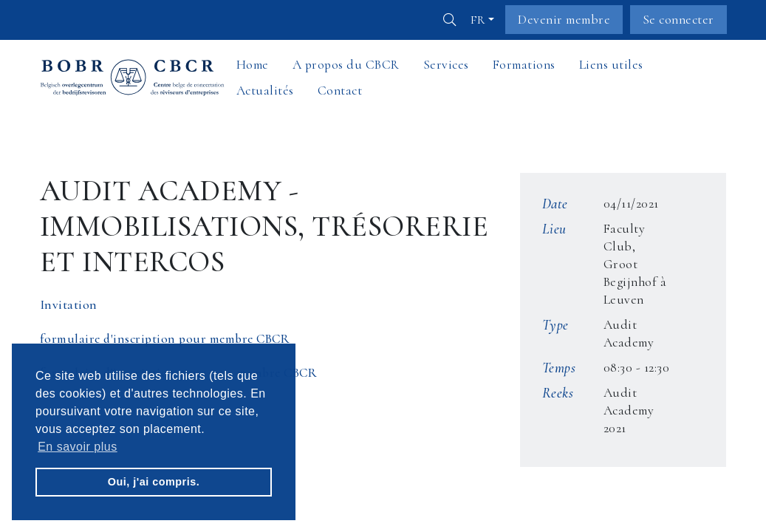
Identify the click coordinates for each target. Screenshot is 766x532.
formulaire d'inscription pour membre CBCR (165, 339)
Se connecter (678, 20)
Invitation (69, 305)
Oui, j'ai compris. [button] (154, 482)
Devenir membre (564, 20)
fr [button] (478, 20)
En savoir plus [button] (78, 446)
